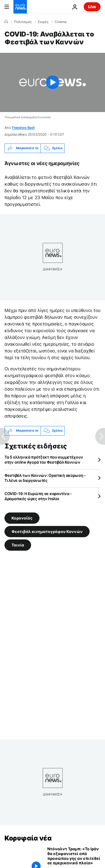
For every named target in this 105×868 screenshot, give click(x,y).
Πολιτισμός (23, 22)
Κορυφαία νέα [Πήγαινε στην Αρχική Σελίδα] (28, 838)
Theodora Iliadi (23, 128)
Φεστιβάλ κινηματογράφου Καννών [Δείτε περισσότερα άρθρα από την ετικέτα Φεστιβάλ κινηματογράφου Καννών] (47, 531)
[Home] (6, 22)
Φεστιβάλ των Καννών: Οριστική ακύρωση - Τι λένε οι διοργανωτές (45, 478)
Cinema (61, 22)
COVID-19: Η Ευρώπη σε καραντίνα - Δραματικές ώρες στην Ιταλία (38, 496)
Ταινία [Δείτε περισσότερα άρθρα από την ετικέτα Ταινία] (18, 545)
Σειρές (43, 22)
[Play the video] (53, 82)
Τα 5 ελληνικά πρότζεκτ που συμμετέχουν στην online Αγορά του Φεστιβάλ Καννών (44, 460)
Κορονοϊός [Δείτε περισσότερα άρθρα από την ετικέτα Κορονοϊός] (22, 518)
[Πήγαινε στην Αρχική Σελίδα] (20, 7)
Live (92, 7)
